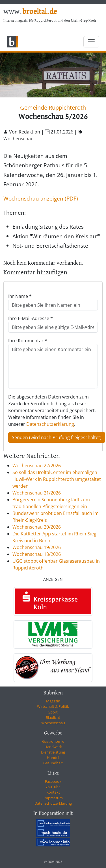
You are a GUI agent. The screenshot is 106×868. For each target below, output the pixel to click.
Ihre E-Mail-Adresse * (31, 318)
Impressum (53, 798)
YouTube (53, 787)
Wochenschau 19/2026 (37, 547)
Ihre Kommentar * (28, 341)
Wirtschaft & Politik (53, 706)
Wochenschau (53, 723)
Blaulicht (53, 717)
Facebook (53, 781)
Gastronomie (53, 741)
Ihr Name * (20, 296)
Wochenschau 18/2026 (37, 554)
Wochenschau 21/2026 (37, 493)
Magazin (53, 701)
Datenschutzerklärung (50, 424)
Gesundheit (53, 763)
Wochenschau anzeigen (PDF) (41, 198)
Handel (53, 758)
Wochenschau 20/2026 (37, 527)
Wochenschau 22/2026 (37, 466)
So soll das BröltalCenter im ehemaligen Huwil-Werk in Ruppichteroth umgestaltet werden (57, 479)
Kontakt (53, 792)
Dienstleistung (53, 752)
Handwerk (53, 747)
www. (30, 12)
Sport (53, 712)
